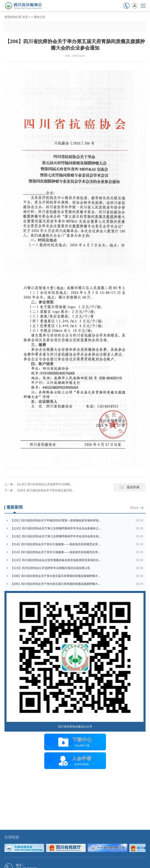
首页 (25, 17)
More (134, 508)
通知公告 (39, 17)
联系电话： (126, 6)
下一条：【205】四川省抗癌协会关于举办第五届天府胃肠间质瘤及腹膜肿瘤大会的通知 (40, 490)
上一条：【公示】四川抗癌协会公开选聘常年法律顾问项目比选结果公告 (40, 484)
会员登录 (135, 6)
